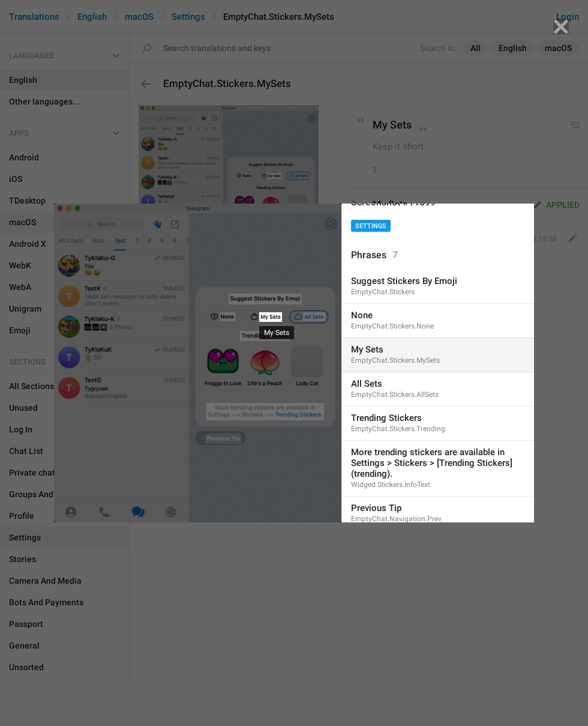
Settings (371, 226)
